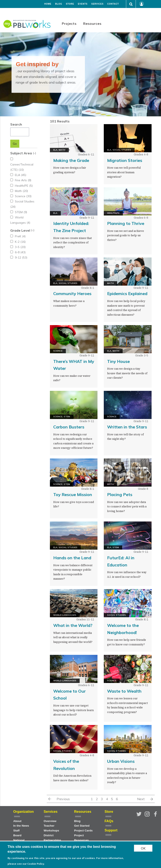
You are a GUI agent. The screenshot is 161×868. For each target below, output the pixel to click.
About (17, 821)
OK (143, 848)
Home (48, 4)
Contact (113, 4)
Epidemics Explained (127, 293)
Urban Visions (121, 761)
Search (16, 124)
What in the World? (73, 625)
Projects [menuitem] (69, 24)
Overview (50, 821)
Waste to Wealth (124, 691)
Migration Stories (125, 160)
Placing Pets (120, 494)
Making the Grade (71, 160)
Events (83, 4)
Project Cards (83, 831)
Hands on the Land (72, 558)
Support (111, 830)
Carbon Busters (69, 427)
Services (97, 4)
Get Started (82, 826)
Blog (59, 4)
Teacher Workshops (51, 828)
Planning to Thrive (126, 223)
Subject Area (21, 153)
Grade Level (20, 225)
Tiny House (118, 361)
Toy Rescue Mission (73, 494)
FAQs (109, 821)
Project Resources (82, 838)
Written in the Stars (127, 427)
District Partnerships (52, 838)
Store (70, 4)
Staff (16, 831)
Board (17, 835)
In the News (21, 826)
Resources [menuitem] (92, 24)
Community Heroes (72, 293)
